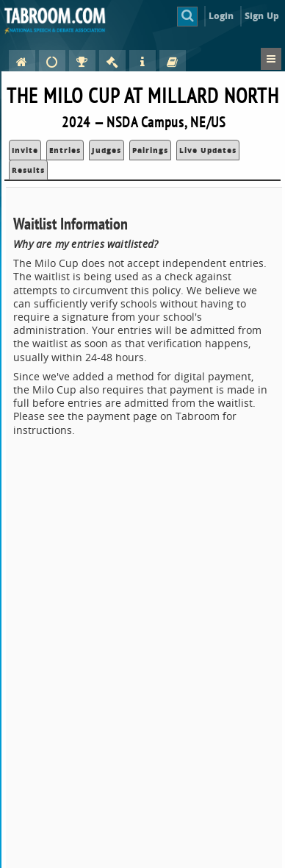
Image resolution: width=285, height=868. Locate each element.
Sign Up (262, 16)
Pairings (150, 150)
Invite (25, 150)
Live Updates (208, 150)
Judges (107, 150)
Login (221, 16)
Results (28, 170)
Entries (65, 150)
